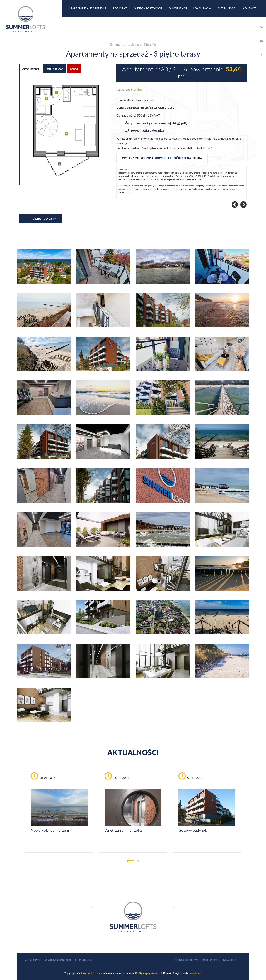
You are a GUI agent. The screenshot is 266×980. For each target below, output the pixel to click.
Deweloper (230, 960)
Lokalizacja (202, 8)
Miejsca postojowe (148, 8)
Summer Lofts (89, 973)
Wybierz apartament (58, 960)
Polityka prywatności (149, 973)
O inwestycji (178, 8)
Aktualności (227, 8)
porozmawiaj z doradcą (148, 130)
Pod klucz (120, 8)
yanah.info (196, 973)
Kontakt (249, 8)
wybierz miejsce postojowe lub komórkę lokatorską (162, 158)
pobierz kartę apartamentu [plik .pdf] (159, 123)
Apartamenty (210, 960)
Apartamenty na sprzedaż (88, 8)
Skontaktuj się (84, 960)
